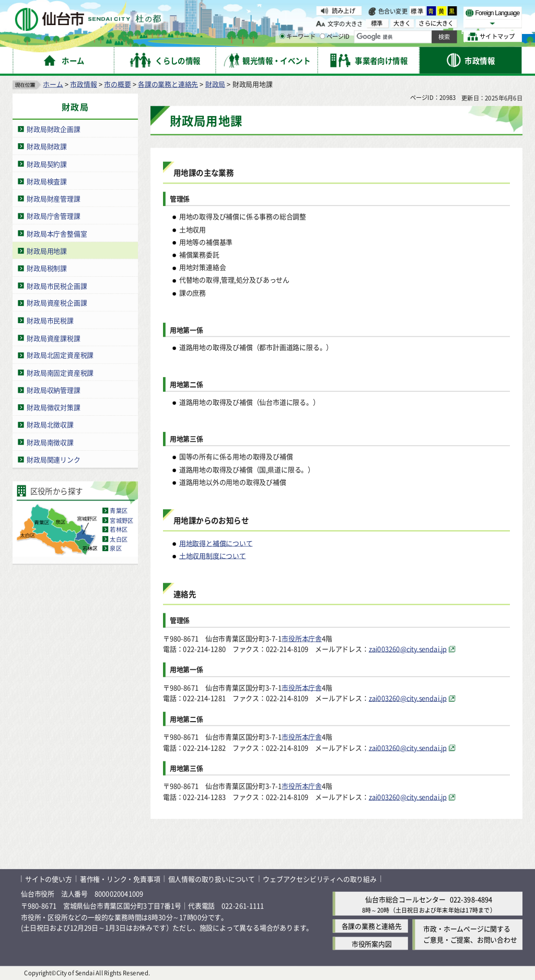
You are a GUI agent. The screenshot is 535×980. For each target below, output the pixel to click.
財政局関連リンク (53, 459)
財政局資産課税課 (53, 338)
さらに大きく (436, 23)
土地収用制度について (213, 556)
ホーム (53, 84)
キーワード (298, 37)
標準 (417, 11)
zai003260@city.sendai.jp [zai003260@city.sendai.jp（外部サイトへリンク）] (408, 649)
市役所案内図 (372, 944)
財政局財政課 (47, 146)
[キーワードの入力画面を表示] (282, 36)
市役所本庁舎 (302, 638)
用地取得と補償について (216, 543)
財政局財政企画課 (53, 129)
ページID (335, 37)
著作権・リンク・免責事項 (120, 879)
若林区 (119, 530)
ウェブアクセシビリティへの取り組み (320, 879)
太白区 (119, 539)
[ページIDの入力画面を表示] (322, 36)
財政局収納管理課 (53, 390)
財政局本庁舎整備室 (57, 233)
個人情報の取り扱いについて (212, 879)
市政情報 (83, 84)
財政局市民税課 (50, 320)
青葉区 (119, 511)
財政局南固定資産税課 (60, 373)
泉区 (115, 549)
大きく (402, 23)
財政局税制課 (47, 268)
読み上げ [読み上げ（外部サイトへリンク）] (344, 10)
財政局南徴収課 (50, 442)
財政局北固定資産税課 (60, 355)
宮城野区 (121, 520)
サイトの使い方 (49, 879)
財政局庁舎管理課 (53, 216)
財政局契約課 (47, 164)
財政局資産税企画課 (57, 303)
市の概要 (117, 84)
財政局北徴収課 (50, 425)
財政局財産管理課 (53, 198)
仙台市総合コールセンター (405, 900)
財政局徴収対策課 (53, 408)
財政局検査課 (47, 181)
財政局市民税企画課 (57, 286)
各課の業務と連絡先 (168, 84)
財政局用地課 (47, 251)
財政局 (215, 84)
